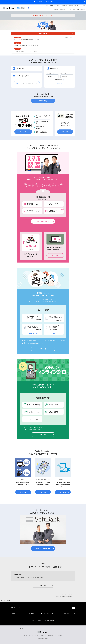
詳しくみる (23, 132)
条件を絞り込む (60, 80)
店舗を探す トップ (16, 608)
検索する (60, 84)
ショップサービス (49, 614)
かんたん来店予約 (65, 614)
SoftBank (8, 8)
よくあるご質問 (50, 620)
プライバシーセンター (35, 635)
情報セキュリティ (27, 635)
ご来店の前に (31, 614)
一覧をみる (43, 586)
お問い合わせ (38, 620)
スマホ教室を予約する (43, 221)
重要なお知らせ (43, 34)
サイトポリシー (43, 635)
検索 (74, 608)
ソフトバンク (43, 632)
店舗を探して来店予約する (43, 549)
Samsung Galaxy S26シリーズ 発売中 (43, 2)
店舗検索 (13, 614)
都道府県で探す (43, 101)
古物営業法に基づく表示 (52, 635)
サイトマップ (60, 635)
